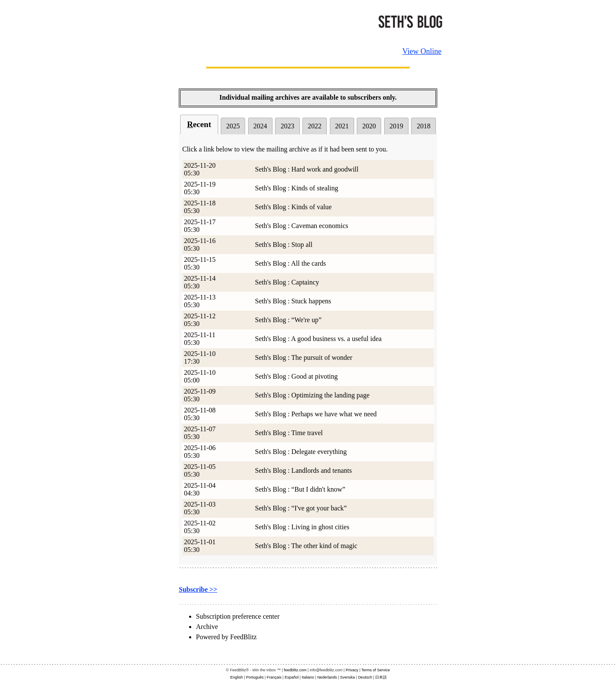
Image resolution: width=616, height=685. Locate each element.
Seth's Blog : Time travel (289, 433)
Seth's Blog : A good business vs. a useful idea (318, 339)
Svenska (348, 677)
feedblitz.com (295, 670)
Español (292, 677)
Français (274, 677)
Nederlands (327, 677)
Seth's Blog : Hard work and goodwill (307, 169)
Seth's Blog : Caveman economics (302, 226)
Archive (207, 627)
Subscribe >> (198, 589)
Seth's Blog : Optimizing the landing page (312, 395)
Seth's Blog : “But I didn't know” (300, 489)
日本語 (381, 677)
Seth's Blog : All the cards (290, 263)
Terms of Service (376, 670)
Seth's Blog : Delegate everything (301, 452)
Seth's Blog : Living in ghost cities (302, 527)
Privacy (352, 670)
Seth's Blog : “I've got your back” (301, 508)
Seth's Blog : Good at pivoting (296, 376)
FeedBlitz (243, 637)
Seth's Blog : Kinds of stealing (296, 188)
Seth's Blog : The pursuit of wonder (304, 357)
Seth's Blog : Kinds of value (293, 207)
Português (255, 677)
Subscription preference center (238, 616)
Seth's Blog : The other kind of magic (306, 546)
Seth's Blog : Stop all (284, 245)
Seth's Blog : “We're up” (288, 320)
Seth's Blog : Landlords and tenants (303, 470)
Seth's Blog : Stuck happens (293, 301)
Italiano (308, 677)
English (237, 677)
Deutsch (365, 677)
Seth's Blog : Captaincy (287, 282)
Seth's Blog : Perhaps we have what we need (316, 414)
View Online (422, 51)
